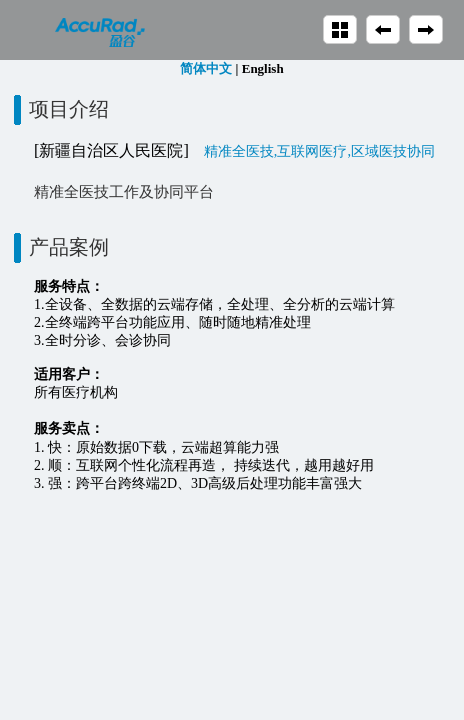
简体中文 (206, 68)
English (263, 68)
